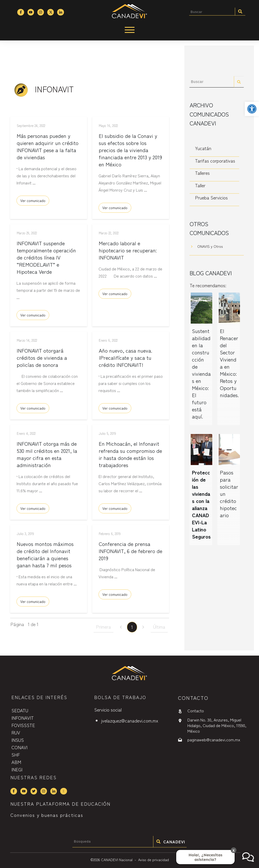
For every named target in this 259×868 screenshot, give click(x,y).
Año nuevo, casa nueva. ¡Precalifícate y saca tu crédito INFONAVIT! (125, 359)
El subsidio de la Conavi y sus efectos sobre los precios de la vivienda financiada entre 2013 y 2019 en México (130, 152)
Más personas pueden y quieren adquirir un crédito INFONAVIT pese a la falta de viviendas (48, 148)
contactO (193, 698)
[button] (252, 109)
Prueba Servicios (211, 197)
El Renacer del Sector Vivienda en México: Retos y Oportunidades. (229, 363)
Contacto (196, 711)
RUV (16, 732)
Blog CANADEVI (211, 273)
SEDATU (20, 710)
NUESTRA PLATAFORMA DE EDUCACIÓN (60, 804)
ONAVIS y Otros (210, 246)
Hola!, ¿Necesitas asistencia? (206, 857)
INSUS (18, 740)
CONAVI (19, 747)
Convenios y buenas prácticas (47, 815)
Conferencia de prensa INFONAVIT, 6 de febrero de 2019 (131, 553)
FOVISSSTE (23, 725)
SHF (16, 755)
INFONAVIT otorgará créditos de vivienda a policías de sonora (42, 359)
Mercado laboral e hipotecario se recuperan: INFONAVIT (128, 252)
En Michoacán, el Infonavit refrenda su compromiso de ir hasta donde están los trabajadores (130, 456)
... (34, 184)
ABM (16, 762)
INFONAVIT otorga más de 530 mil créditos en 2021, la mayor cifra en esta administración (47, 456)
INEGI (17, 769)
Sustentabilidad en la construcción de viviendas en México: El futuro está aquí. (201, 374)
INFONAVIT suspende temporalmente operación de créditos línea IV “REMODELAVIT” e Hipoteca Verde (46, 259)
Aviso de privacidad (153, 860)
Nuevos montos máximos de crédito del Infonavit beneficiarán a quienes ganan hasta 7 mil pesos (45, 556)
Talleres (202, 173)
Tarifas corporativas (215, 161)
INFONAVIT (23, 718)
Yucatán (203, 148)
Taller (200, 185)
